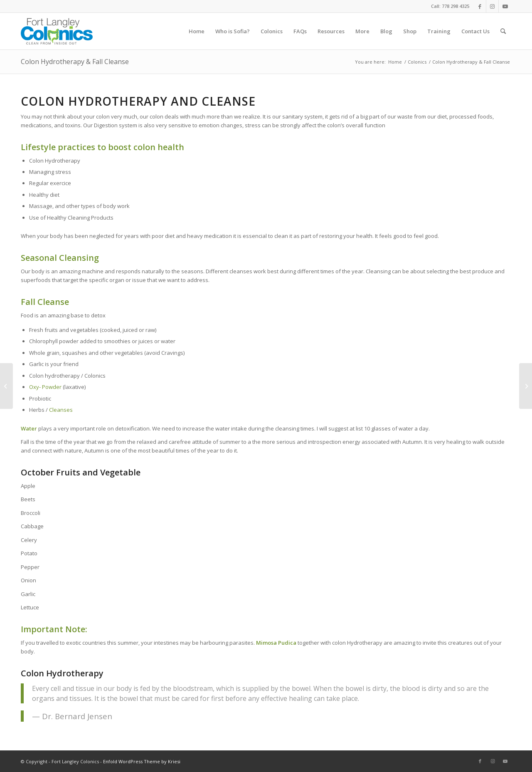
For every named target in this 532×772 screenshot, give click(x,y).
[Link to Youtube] (505, 6)
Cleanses (62, 410)
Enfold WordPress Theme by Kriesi (142, 761)
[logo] (57, 31)
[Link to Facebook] (480, 6)
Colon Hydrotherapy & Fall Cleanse (75, 62)
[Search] (503, 31)
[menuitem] (197, 31)
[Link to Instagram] (492, 6)
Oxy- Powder (45, 387)
